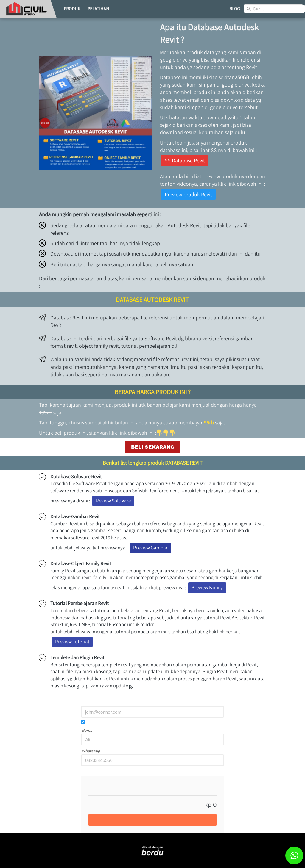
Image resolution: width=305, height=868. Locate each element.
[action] (294, 856)
